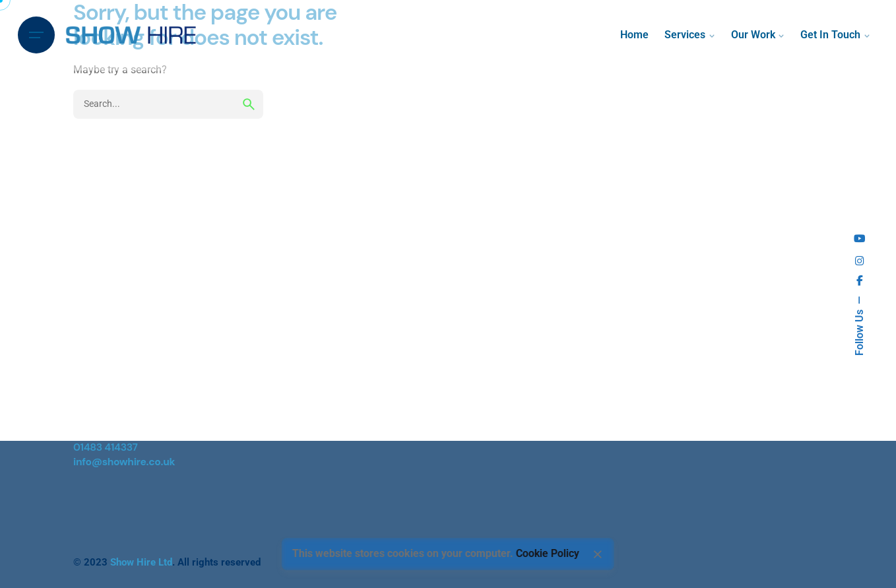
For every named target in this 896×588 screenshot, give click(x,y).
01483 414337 (106, 447)
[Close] (598, 554)
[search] (249, 104)
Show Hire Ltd (141, 562)
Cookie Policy (548, 554)
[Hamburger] (36, 35)
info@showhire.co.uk (124, 462)
